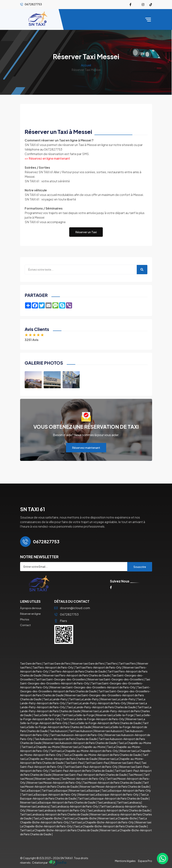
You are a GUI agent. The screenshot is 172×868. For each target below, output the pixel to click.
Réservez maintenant (86, 448)
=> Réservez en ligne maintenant (47, 158)
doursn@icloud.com (72, 608)
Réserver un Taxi (86, 232)
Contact (25, 625)
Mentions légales (125, 861)
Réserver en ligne (30, 614)
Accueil (86, 65)
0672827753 (66, 614)
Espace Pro (145, 861)
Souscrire (140, 567)
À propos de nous (31, 608)
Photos (25, 619)
